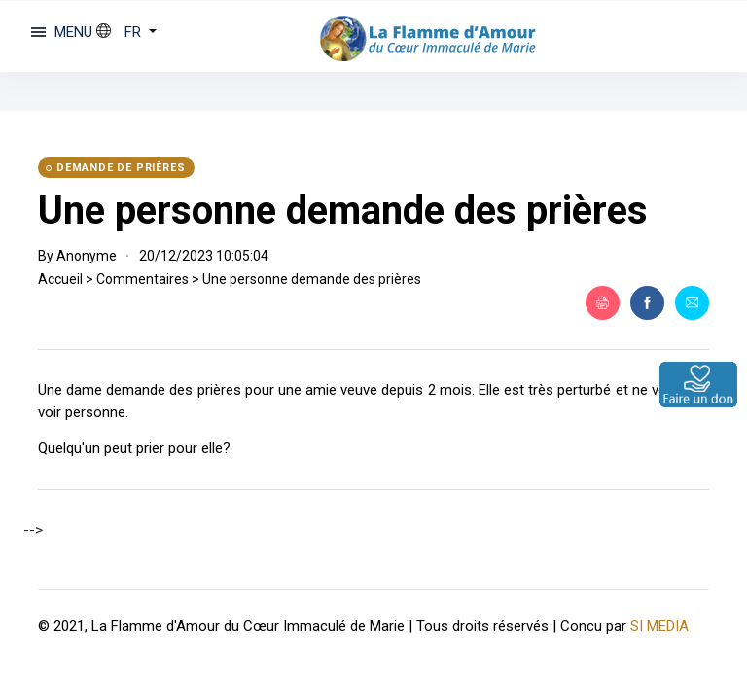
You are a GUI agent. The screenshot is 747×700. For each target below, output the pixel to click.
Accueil (60, 279)
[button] (126, 32)
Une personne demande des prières (343, 210)
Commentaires (142, 279)
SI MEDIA (659, 626)
